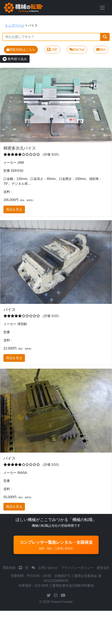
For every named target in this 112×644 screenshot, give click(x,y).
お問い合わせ (48, 568)
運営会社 (103, 568)
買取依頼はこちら (21, 50)
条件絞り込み (15, 59)
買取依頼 (9, 568)
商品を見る (14, 209)
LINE (52, 50)
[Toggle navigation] (102, 8)
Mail (101, 50)
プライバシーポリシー (77, 568)
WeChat (77, 50)
